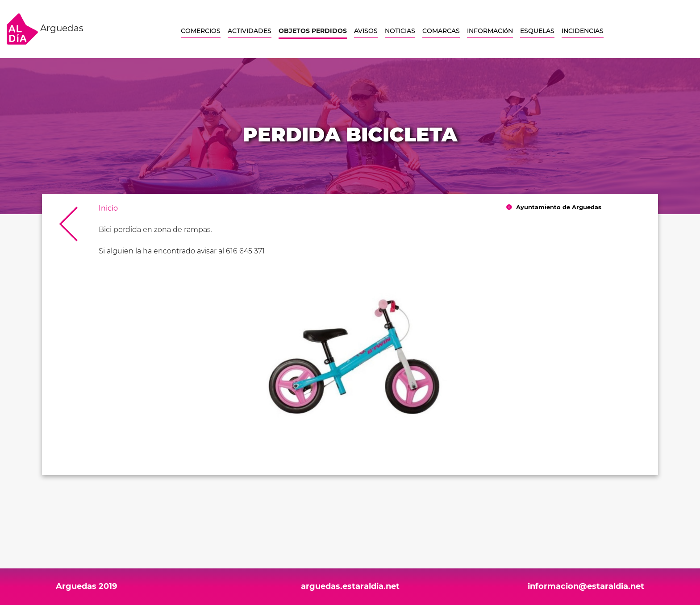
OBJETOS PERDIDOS (313, 31)
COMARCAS (441, 31)
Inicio (108, 208)
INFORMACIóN (490, 31)
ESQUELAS (537, 31)
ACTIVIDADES (250, 31)
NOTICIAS (400, 31)
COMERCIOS (201, 31)
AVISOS (366, 31)
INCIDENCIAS (583, 31)
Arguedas (45, 29)
